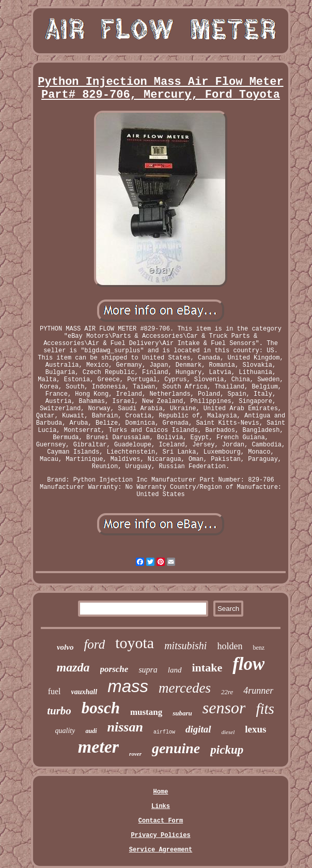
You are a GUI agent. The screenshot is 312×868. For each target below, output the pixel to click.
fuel (54, 691)
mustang (146, 712)
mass (128, 686)
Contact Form (161, 821)
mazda (73, 667)
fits (265, 709)
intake (207, 668)
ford (94, 644)
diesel (228, 732)
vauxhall (84, 692)
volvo (65, 647)
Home (161, 792)
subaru (182, 713)
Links (161, 806)
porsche (114, 669)
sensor (224, 708)
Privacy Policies (160, 835)
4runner (258, 691)
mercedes (185, 688)
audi (91, 731)
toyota (135, 643)
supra (148, 670)
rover (135, 754)
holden (230, 646)
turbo (59, 711)
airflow (164, 732)
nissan (125, 727)
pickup (227, 750)
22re (227, 692)
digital (198, 729)
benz (259, 648)
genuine (176, 748)
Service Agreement (161, 850)
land (175, 670)
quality (65, 731)
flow (248, 664)
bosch (101, 708)
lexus (255, 729)
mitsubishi (185, 646)
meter (98, 747)
